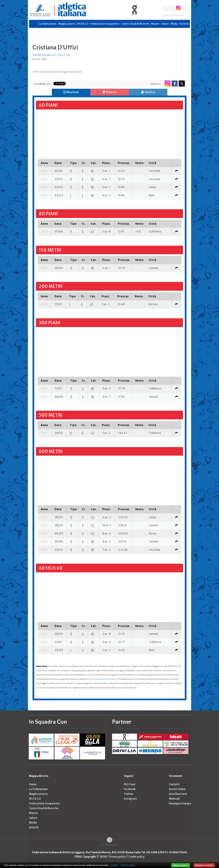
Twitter (129, 794)
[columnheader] (45, 163)
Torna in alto (110, 845)
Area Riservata (178, 794)
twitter (172, 8)
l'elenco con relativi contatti (102, 679)
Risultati (71, 92)
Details (114, 865)
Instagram (130, 799)
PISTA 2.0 (83, 24)
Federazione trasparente (105, 24)
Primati (110, 92)
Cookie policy (136, 857)
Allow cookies (181, 865)
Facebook (130, 789)
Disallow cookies (204, 865)
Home (33, 784)
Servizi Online (177, 789)
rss (185, 8)
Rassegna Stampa (180, 803)
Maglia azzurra (67, 24)
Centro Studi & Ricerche (135, 24)
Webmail (174, 799)
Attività (184, 24)
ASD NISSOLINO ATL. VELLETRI (51, 55)
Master (155, 24)
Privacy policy (117, 857)
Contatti (174, 784)
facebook (165, 8)
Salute (165, 24)
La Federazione (48, 24)
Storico (148, 92)
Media (174, 24)
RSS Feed (130, 784)
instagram (178, 8)
